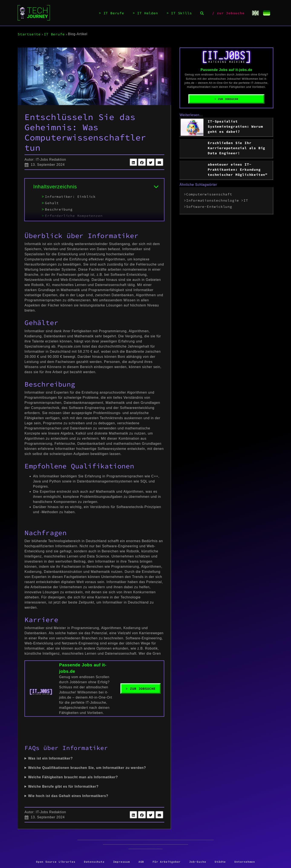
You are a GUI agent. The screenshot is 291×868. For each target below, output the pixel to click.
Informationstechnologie (213, 200)
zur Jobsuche (231, 13)
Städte (220, 862)
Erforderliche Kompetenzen (74, 216)
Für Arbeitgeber (167, 862)
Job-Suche (198, 862)
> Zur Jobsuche (141, 689)
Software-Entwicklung (209, 207)
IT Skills (181, 13)
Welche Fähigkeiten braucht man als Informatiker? (73, 777)
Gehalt (52, 203)
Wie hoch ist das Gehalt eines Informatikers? (68, 796)
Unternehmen (245, 862)
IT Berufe (114, 13)
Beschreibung (59, 209)
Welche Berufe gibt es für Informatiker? (63, 786)
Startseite (29, 34)
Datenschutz (94, 862)
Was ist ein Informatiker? (50, 758)
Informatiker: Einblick (70, 196)
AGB (141, 862)
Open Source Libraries (56, 862)
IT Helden (148, 13)
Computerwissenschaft (209, 194)
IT (246, 200)
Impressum (122, 862)
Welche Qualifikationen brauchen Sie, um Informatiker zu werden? (87, 768)
